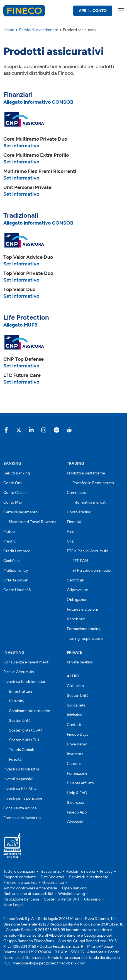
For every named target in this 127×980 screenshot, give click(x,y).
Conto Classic (15, 493)
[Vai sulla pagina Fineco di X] (19, 430)
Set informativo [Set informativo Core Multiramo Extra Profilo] (21, 162)
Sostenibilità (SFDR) (62, 899)
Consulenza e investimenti (26, 662)
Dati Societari (52, 877)
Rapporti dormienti (19, 877)
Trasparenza (51, 871)
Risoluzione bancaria (21, 899)
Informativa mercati (89, 502)
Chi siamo (75, 686)
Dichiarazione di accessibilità (28, 894)
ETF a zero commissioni (93, 570)
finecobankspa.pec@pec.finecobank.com (49, 963)
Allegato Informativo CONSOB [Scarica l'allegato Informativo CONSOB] (38, 102)
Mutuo (9, 532)
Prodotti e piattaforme (86, 473)
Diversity (17, 701)
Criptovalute (78, 590)
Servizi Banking (17, 473)
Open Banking (74, 888)
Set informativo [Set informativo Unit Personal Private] (21, 194)
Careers (74, 764)
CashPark (12, 561)
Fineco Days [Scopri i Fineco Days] (78, 734)
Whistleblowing (72, 894)
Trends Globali (21, 750)
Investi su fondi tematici (24, 682)
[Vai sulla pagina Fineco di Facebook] (6, 430)
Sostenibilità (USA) (25, 730)
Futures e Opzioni (82, 609)
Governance (53, 883)
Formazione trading (84, 629)
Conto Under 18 (17, 590)
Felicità (15, 759)
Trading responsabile (85, 639)
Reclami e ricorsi (81, 871)
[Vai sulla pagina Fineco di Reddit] (69, 430)
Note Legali (13, 905)
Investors (75, 754)
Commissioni (78, 493)
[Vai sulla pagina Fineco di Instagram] (44, 430)
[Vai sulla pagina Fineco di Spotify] (56, 430)
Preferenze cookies (20, 883)
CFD (71, 541)
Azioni (72, 532)
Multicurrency (16, 570)
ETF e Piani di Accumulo (87, 551)
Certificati (75, 580)
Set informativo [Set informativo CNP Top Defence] (21, 366)
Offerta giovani (16, 580)
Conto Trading (79, 512)
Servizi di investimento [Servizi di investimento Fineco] (39, 30)
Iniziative (75, 715)
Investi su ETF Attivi (20, 789)
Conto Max (13, 502)
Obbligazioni (78, 600)
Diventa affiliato (80, 783)
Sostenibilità (20, 721)
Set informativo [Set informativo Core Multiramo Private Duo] (21, 146)
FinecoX (74, 522)
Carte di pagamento (20, 512)
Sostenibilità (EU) (24, 740)
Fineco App (77, 812)
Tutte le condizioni (19, 871)
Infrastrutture (21, 691)
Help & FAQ (77, 793)
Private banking (80, 662)
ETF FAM (80, 561)
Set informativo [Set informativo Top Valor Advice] (21, 264)
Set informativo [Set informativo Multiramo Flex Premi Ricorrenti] (21, 178)
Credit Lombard (17, 551)
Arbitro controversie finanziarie (30, 888)
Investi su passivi (18, 779)
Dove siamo (77, 744)
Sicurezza (75, 803)
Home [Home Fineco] (9, 30)
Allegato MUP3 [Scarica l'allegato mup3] (20, 325)
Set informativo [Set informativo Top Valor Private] (21, 280)
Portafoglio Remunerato (93, 483)
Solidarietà (76, 705)
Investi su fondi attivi (21, 769)
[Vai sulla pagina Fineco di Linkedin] (31, 430)
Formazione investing (22, 818)
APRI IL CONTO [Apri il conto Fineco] (93, 11)
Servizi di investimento (89, 877)
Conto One (13, 483)
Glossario (75, 822)
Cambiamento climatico (30, 711)
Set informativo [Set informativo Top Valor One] (21, 296)
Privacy (106, 871)
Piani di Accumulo (19, 672)
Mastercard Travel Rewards (33, 522)
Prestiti (9, 541)
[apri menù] (121, 11)
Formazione (77, 773)
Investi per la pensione (23, 798)
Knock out (76, 619)
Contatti (74, 725)
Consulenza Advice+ (21, 808)
